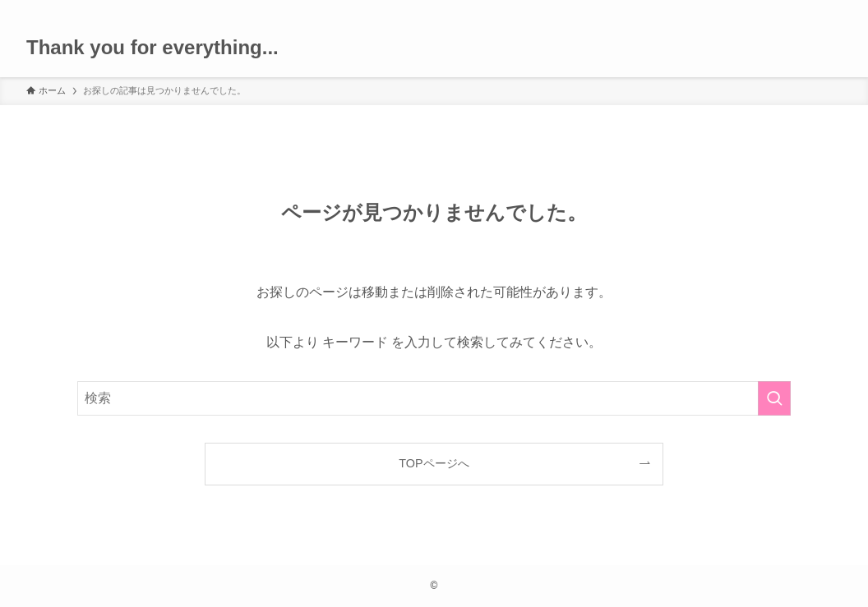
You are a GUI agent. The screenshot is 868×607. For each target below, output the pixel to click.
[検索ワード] (434, 398)
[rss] (810, 9)
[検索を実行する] (774, 398)
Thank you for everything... (152, 48)
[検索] (831, 9)
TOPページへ (434, 463)
